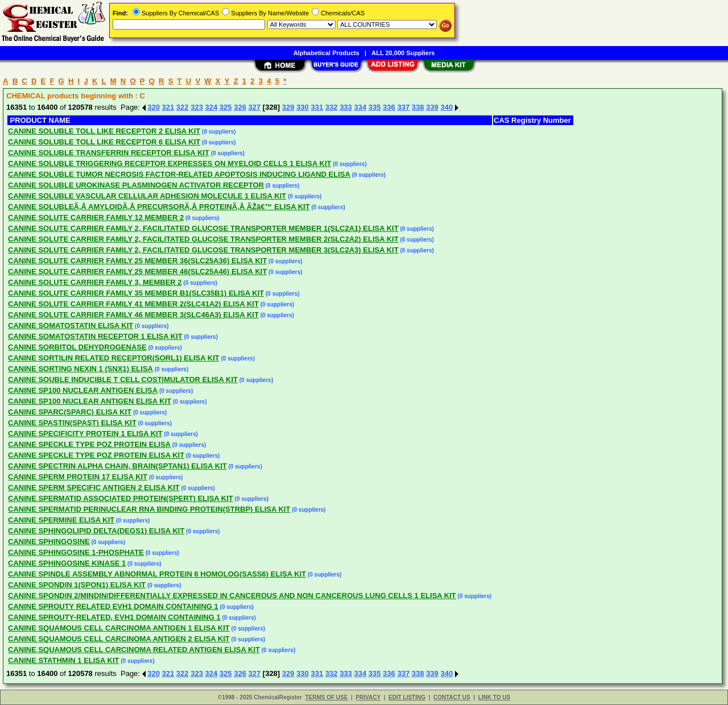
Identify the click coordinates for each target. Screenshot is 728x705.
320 (154, 107)
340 (446, 107)
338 (418, 107)
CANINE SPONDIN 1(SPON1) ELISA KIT (77, 585)
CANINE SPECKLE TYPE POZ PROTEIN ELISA (89, 444)
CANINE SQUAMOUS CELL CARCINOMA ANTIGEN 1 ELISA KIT (119, 628)
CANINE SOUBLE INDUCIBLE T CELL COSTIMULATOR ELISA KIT (123, 380)
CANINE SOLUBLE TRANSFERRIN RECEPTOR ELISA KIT (109, 153)
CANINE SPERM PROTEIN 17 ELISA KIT (78, 477)
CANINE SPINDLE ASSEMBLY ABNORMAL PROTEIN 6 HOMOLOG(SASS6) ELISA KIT (157, 574)
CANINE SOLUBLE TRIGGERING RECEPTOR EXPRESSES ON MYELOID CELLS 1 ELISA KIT (169, 163)
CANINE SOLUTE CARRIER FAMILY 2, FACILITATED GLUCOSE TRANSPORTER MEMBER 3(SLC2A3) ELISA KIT (203, 250)
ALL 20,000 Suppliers (403, 53)
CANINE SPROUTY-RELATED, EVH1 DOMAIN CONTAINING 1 (114, 617)
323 (197, 107)
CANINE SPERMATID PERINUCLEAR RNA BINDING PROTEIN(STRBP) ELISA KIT (149, 509)
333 (346, 107)
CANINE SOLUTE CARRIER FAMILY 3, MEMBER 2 (95, 282)
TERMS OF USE (326, 697)
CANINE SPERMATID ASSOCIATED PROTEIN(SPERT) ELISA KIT (121, 498)
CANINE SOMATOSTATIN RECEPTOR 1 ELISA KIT (95, 336)
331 (317, 107)
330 (303, 107)
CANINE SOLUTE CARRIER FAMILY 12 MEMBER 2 (96, 217)
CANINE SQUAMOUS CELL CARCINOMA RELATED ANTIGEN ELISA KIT (134, 650)
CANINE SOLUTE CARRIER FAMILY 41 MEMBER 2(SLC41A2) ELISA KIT (133, 304)
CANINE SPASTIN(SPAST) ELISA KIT (72, 423)
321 (168, 107)
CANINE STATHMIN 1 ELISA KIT (63, 660)
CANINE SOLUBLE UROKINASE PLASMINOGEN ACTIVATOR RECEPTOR (136, 185)
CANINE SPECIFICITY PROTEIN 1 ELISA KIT (85, 434)
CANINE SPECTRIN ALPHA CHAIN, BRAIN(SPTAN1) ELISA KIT (117, 466)
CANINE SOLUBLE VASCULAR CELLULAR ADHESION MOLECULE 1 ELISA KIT (147, 196)
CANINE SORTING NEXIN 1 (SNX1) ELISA (80, 369)
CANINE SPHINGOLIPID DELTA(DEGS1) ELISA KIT (96, 531)
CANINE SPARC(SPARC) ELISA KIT (70, 412)
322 (183, 107)
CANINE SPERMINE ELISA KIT (61, 520)
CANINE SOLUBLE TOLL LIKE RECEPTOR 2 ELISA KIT (104, 131)
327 (255, 107)
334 (360, 107)
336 (389, 107)
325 (226, 107)
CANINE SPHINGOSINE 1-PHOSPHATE (76, 552)
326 (240, 107)
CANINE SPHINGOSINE (49, 542)
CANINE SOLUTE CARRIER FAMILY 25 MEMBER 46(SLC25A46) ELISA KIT (137, 271)
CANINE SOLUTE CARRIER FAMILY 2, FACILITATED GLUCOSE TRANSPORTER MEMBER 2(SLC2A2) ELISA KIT (203, 239)
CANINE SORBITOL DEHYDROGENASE (77, 347)
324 (212, 107)
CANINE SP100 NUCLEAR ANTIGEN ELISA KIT (90, 401)
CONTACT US (452, 697)
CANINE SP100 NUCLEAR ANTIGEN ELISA (83, 390)
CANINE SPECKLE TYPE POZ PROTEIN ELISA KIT (96, 455)
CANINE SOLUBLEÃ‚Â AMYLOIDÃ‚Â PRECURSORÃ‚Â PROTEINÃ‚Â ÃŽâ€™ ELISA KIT (159, 207)
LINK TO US (494, 697)
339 (432, 107)
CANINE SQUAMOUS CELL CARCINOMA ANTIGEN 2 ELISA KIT (119, 639)
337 (403, 107)
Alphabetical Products (326, 53)
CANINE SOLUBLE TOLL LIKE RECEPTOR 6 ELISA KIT (104, 142)
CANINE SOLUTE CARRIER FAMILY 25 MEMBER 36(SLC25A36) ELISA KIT (137, 261)
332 (332, 107)
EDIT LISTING (407, 697)
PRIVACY (368, 697)
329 (288, 107)
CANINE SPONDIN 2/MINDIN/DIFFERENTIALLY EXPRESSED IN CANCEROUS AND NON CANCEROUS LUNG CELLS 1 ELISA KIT (232, 596)
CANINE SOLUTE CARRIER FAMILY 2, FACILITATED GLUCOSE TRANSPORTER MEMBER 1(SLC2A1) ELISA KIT (203, 228)
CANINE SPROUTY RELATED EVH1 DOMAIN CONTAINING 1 (113, 606)
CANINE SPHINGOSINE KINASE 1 (67, 563)
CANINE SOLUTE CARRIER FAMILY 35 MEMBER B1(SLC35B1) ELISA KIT (136, 293)
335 (375, 107)
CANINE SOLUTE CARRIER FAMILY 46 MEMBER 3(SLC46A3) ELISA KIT (133, 315)
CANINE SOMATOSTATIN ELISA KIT (71, 325)
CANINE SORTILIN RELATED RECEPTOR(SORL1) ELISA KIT (114, 358)
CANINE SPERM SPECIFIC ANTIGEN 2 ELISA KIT (94, 488)
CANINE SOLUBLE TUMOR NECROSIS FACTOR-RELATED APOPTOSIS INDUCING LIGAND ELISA (179, 174)
